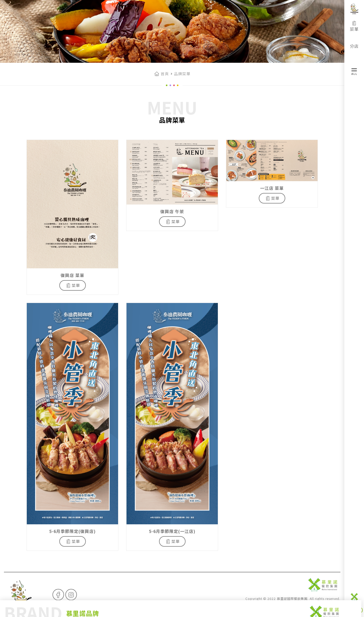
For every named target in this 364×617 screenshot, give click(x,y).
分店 (354, 43)
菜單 (354, 26)
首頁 (165, 74)
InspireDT (333, 605)
